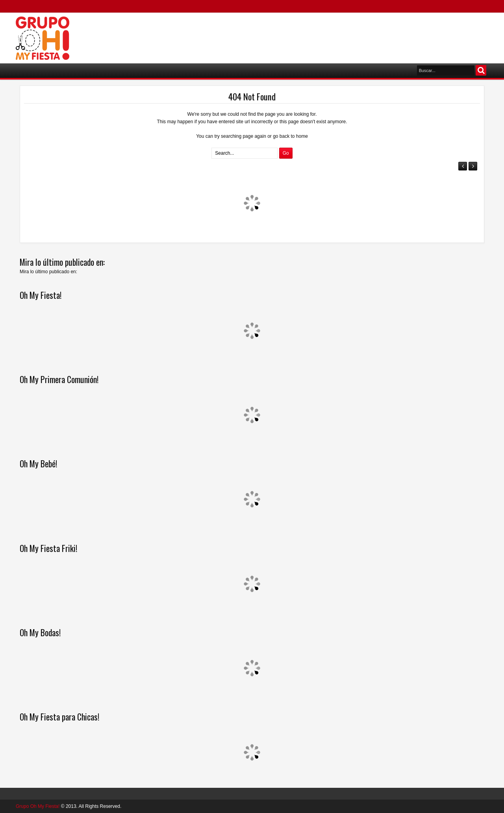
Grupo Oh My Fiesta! (38, 806)
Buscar (481, 70)
